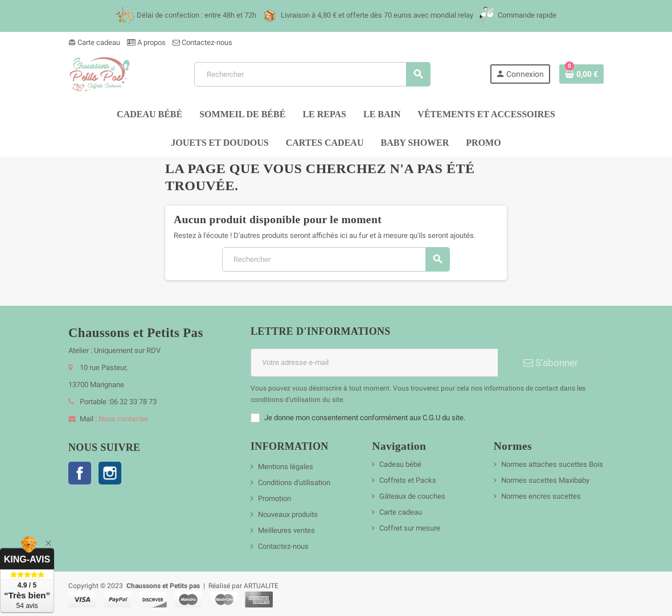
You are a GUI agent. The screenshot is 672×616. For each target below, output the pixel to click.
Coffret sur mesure (410, 528)
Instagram (110, 473)
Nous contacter (123, 419)
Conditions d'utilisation (294, 482)
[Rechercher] (312, 74)
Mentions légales (286, 467)
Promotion (274, 498)
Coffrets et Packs (408, 480)
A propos (146, 42)
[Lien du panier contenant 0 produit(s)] (581, 74)
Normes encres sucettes (541, 496)
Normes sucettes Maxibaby (545, 480)
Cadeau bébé (400, 464)
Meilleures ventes (286, 530)
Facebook (80, 473)
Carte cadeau (94, 42)
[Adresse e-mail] (374, 363)
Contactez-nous (202, 42)
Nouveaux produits (288, 514)
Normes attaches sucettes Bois (552, 464)
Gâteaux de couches (412, 496)
